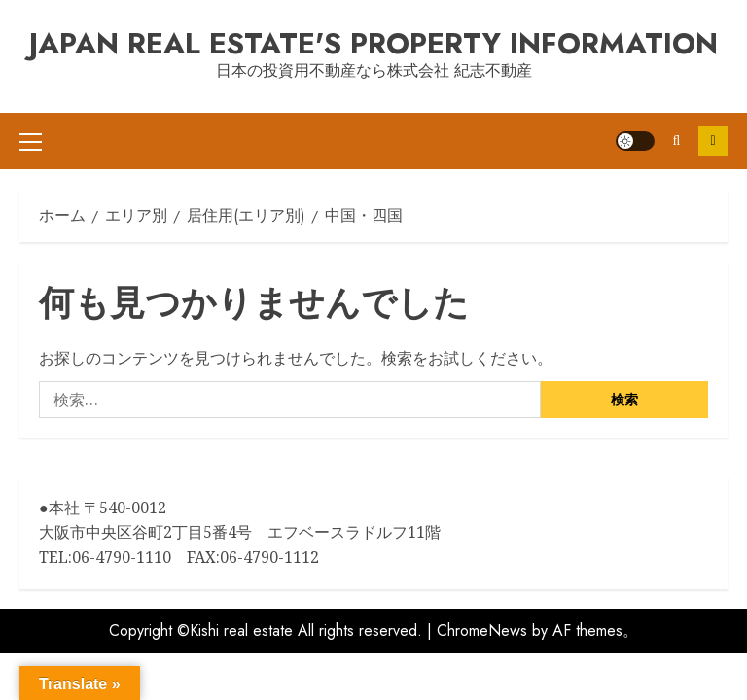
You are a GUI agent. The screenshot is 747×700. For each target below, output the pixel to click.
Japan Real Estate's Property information (373, 43)
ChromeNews (482, 612)
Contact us (713, 131)
